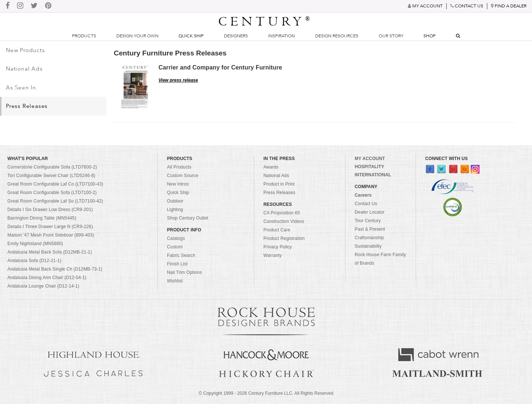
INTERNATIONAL (373, 175)
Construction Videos (284, 221)
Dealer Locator (370, 212)
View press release (178, 80)
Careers (363, 195)
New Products (25, 50)
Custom (175, 247)
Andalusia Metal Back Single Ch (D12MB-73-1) (55, 269)
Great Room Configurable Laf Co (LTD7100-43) (55, 184)
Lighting (175, 210)
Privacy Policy (278, 247)
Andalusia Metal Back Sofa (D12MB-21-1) (50, 252)
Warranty (273, 255)
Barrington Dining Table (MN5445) (42, 218)
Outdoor (175, 201)
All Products (179, 167)
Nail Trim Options (185, 272)
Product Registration (284, 238)
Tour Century (368, 221)
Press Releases (27, 106)
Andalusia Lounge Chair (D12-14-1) (43, 286)
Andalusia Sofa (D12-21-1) (34, 261)
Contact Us (366, 204)
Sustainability (368, 246)
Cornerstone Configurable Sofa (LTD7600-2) (52, 167)
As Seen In (21, 88)
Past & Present (370, 229)
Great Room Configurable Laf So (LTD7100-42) (55, 201)
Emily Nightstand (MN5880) (35, 244)
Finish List (177, 264)
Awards (271, 167)
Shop (429, 36)
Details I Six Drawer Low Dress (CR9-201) (50, 210)
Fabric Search (181, 255)
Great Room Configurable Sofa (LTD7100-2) (52, 193)
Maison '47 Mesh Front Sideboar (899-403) (51, 235)
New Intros (178, 184)
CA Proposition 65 (282, 213)
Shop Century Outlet (188, 218)
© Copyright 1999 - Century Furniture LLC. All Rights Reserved (266, 393)
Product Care (277, 230)
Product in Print (279, 184)
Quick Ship (191, 36)
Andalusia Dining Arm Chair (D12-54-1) (47, 278)
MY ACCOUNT (370, 159)
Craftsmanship (369, 238)
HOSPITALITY (369, 167)
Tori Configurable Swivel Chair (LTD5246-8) (51, 176)
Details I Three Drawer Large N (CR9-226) (50, 227)
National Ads (24, 69)
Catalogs (176, 238)
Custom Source (183, 176)
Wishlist (175, 281)
